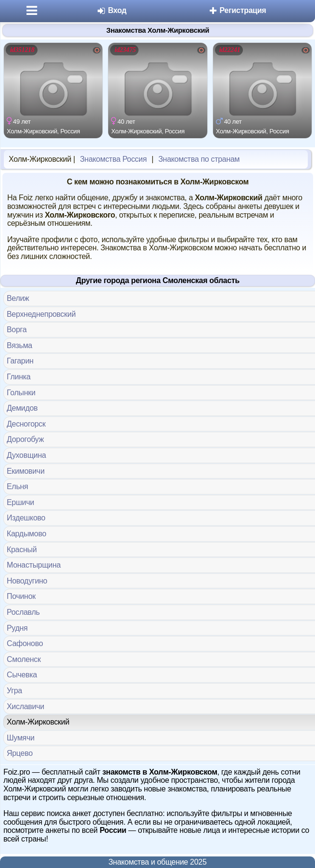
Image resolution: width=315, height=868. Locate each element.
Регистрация (237, 10)
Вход (111, 10)
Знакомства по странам (199, 159)
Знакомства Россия (113, 159)
